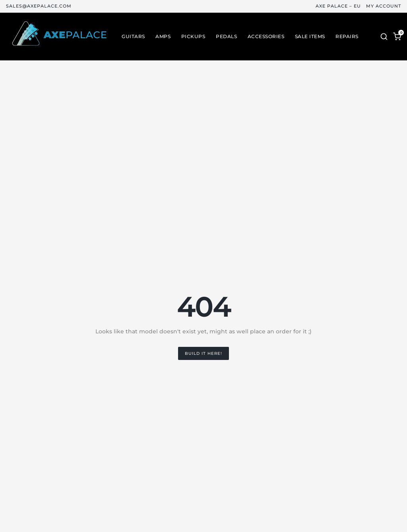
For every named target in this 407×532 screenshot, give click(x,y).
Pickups (193, 37)
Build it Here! (203, 353)
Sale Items (310, 37)
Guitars (133, 37)
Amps (163, 37)
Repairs (347, 37)
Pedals (226, 37)
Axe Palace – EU (338, 6)
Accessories (266, 37)
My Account (384, 6)
